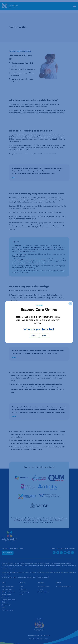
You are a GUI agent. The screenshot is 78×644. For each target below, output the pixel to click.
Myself (34, 336)
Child (44, 336)
